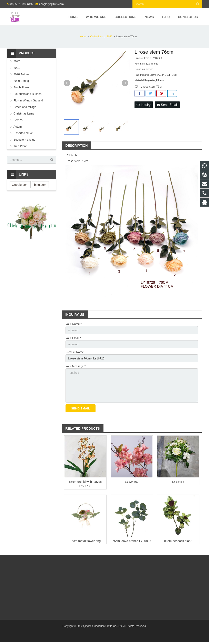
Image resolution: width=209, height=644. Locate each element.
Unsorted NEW (23, 133)
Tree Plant (20, 146)
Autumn (18, 127)
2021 (17, 68)
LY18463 (178, 482)
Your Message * (76, 366)
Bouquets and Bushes (27, 94)
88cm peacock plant (178, 541)
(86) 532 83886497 (21, 4)
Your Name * (74, 324)
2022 (17, 61)
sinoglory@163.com (51, 4)
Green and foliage (25, 107)
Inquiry (143, 105)
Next (125, 83)
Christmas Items (24, 113)
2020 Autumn (22, 74)
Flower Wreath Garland (28, 100)
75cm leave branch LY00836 (132, 541)
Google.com (20, 185)
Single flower (22, 87)
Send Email (167, 105)
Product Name (75, 352)
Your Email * (73, 338)
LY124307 (132, 482)
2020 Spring (21, 81)
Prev (67, 83)
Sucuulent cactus (24, 140)
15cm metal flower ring (85, 541)
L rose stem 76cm (152, 87)
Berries (18, 120)
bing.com (40, 185)
